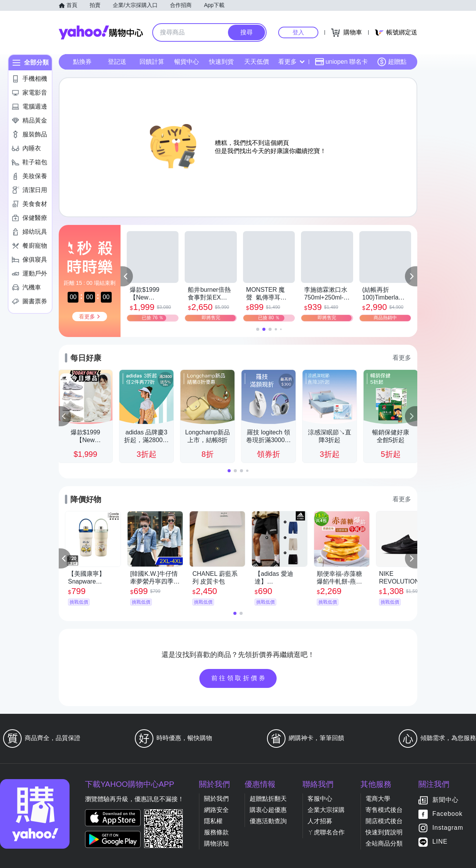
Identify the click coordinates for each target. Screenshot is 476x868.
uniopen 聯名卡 (341, 62)
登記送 (117, 62)
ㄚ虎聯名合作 (326, 832)
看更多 (291, 62)
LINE (440, 842)
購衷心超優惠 (268, 810)
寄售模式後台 (384, 810)
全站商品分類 (384, 843)
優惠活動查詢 (268, 821)
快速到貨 (221, 62)
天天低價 (257, 62)
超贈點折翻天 (268, 799)
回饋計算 (152, 62)
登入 (298, 32)
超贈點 (392, 62)
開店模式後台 (384, 821)
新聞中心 (445, 800)
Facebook (447, 814)
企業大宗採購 (326, 810)
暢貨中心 (187, 62)
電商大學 (378, 799)
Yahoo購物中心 (101, 32)
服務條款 (216, 832)
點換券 (82, 62)
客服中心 (320, 799)
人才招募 (320, 821)
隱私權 (213, 821)
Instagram (448, 828)
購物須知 (216, 843)
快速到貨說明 (384, 832)
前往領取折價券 (239, 678)
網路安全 (216, 810)
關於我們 (216, 799)
